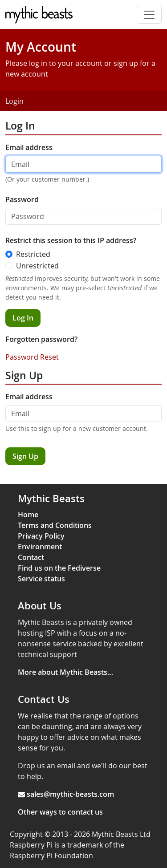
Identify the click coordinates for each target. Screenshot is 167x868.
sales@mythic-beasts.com (70, 794)
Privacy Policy (41, 536)
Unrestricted (37, 266)
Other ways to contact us (60, 812)
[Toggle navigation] (149, 15)
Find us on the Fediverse (59, 568)
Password (22, 199)
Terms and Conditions (55, 525)
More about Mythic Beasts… (65, 672)
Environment (40, 547)
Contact (31, 557)
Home (28, 515)
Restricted (33, 254)
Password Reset (32, 357)
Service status (41, 579)
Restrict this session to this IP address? (71, 240)
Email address (29, 147)
